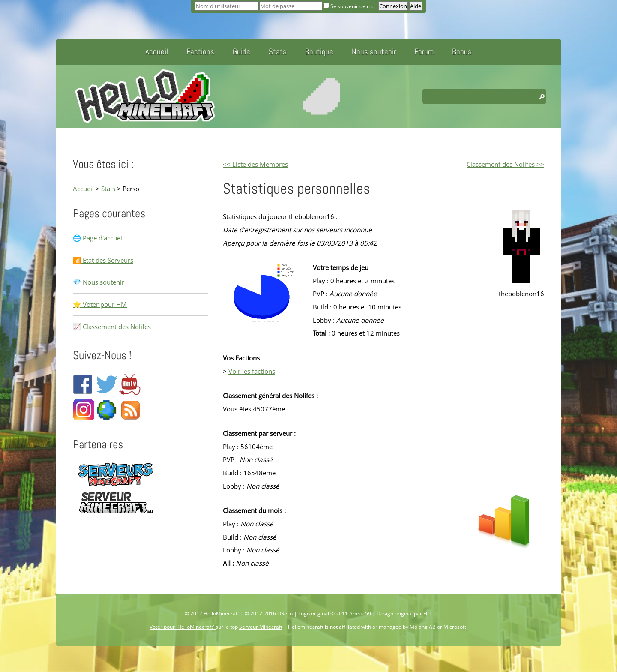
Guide (241, 52)
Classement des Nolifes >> (505, 164)
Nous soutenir (374, 52)
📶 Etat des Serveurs (103, 260)
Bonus (462, 52)
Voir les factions (252, 371)
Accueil (157, 52)
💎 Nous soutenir (99, 282)
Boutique (319, 52)
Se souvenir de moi (350, 6)
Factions (200, 52)
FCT (428, 613)
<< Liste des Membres (255, 164)
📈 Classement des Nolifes (112, 327)
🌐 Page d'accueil (98, 238)
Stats (278, 52)
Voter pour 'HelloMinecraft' (183, 627)
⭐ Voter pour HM (100, 304)
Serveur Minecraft (261, 627)
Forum (424, 52)
